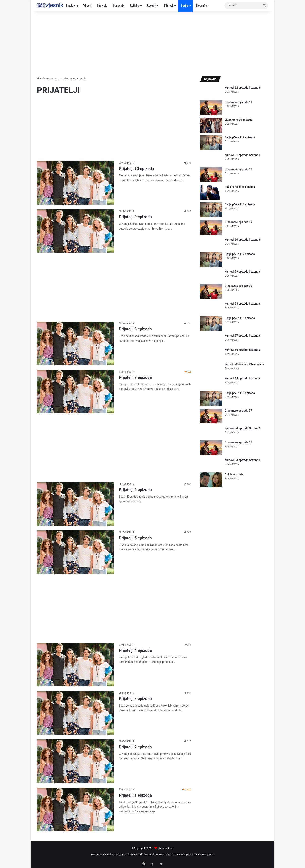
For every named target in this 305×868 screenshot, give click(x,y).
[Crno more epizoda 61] (211, 108)
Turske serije (67, 78)
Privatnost (96, 854)
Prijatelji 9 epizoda (135, 217)
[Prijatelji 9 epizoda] (75, 231)
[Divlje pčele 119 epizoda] (211, 143)
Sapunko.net (126, 854)
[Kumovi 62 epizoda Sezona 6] (211, 92)
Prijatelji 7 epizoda (135, 377)
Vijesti (87, 6)
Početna (43, 78)
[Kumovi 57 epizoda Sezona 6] (211, 339)
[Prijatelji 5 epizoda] (75, 552)
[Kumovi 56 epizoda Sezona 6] (211, 354)
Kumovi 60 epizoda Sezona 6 (243, 240)
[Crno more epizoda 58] (211, 291)
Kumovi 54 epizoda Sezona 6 (243, 428)
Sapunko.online (192, 854)
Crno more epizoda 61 (238, 102)
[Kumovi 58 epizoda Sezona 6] (211, 307)
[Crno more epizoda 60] (211, 175)
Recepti (152, 6)
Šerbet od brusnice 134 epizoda (244, 364)
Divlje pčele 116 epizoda (240, 318)
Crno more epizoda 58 (238, 286)
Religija (134, 6)
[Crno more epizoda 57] (211, 416)
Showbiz (102, 6)
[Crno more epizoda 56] (211, 448)
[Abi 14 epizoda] (211, 480)
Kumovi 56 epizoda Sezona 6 (243, 350)
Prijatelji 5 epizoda (135, 538)
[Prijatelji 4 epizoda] (75, 665)
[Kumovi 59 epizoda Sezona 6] (211, 276)
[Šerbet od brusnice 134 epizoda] (211, 368)
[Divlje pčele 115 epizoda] (211, 398)
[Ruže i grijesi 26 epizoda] (211, 192)
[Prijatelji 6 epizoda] (75, 504)
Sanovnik (119, 6)
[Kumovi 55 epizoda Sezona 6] (211, 382)
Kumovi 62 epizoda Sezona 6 (243, 88)
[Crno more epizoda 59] (211, 227)
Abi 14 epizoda (234, 474)
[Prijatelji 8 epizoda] (75, 343)
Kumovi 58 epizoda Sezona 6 (243, 304)
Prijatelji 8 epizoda (135, 329)
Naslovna (72, 6)
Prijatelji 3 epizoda (135, 699)
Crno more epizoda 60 (238, 169)
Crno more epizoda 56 (238, 442)
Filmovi (169, 6)
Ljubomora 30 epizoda (238, 120)
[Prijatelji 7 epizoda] (75, 392)
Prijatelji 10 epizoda (136, 169)
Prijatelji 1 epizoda (135, 795)
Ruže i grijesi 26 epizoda (240, 187)
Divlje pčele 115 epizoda (240, 393)
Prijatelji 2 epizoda (135, 747)
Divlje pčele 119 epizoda (240, 137)
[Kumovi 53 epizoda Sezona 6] (211, 464)
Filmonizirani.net (161, 854)
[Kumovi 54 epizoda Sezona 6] (211, 432)
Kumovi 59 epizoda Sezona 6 (243, 272)
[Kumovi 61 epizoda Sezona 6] (211, 159)
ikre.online (177, 854)
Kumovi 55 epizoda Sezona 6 (243, 379)
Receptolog (208, 854)
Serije (184, 6)
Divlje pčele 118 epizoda (240, 204)
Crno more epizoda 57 (238, 411)
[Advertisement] (152, 43)
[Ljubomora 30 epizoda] (211, 125)
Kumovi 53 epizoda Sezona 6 (243, 460)
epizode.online (142, 854)
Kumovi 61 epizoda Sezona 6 (243, 155)
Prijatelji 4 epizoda (135, 650)
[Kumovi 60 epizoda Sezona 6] (211, 243)
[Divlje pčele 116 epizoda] (211, 323)
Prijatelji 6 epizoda (135, 490)
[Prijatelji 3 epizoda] (75, 713)
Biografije (202, 6)
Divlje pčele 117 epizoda (240, 254)
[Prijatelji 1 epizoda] (75, 809)
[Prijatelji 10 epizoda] (75, 183)
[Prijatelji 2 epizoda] (75, 761)
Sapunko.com (111, 854)
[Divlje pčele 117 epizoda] (211, 259)
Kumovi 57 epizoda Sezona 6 (243, 336)
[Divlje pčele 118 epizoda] (211, 210)
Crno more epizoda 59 (238, 222)
